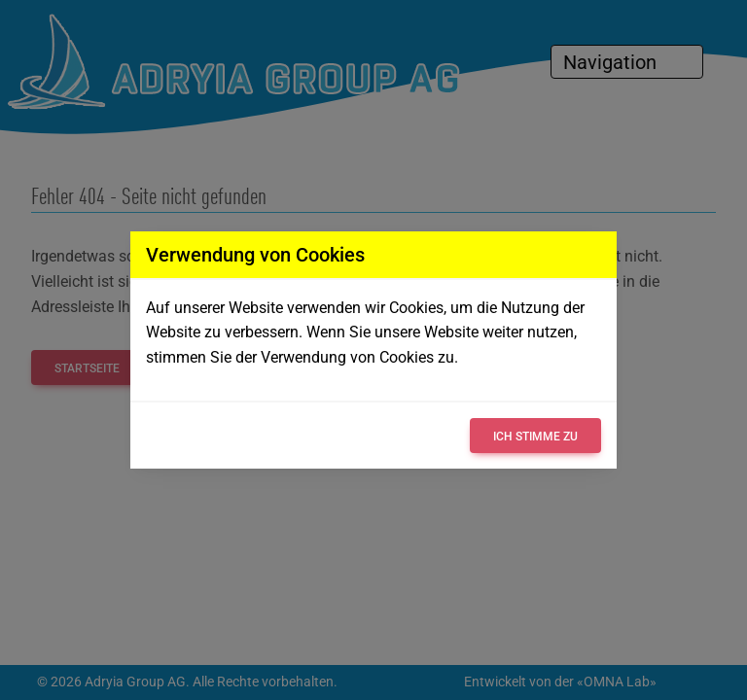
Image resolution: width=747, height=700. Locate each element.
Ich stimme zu (535, 437)
